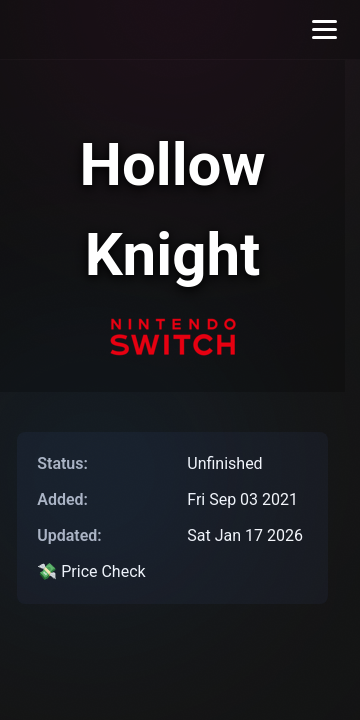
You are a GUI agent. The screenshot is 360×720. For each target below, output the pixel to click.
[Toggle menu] (324, 29)
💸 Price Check (91, 571)
